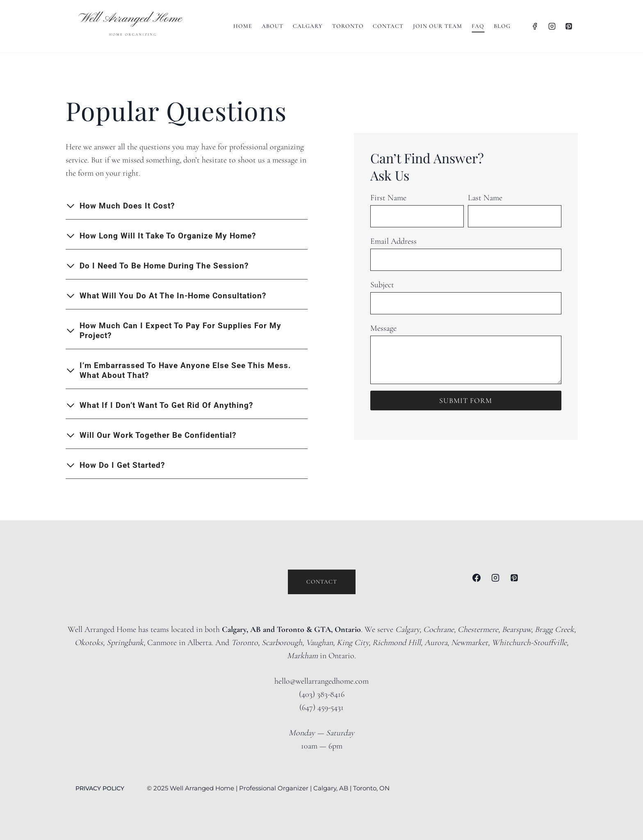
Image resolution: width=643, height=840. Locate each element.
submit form (466, 400)
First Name (388, 197)
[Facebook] (535, 26)
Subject (382, 284)
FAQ (478, 26)
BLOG (502, 26)
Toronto (348, 26)
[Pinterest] (569, 26)
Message (383, 328)
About (272, 26)
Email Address (393, 241)
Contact (388, 26)
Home (243, 26)
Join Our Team (438, 26)
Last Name (485, 197)
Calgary (308, 26)
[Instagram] (552, 26)
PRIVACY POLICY (101, 788)
